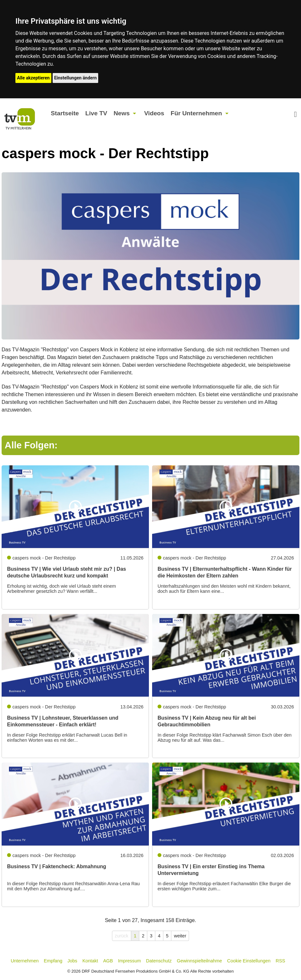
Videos (154, 113)
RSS (280, 961)
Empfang (53, 961)
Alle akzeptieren (33, 78)
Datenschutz (159, 961)
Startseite (65, 113)
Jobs (72, 961)
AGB (108, 961)
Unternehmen (25, 961)
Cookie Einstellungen (249, 961)
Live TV (96, 113)
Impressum (129, 961)
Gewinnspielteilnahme (199, 961)
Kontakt (90, 961)
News (122, 113)
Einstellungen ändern (76, 78)
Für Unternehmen (196, 113)
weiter (180, 936)
